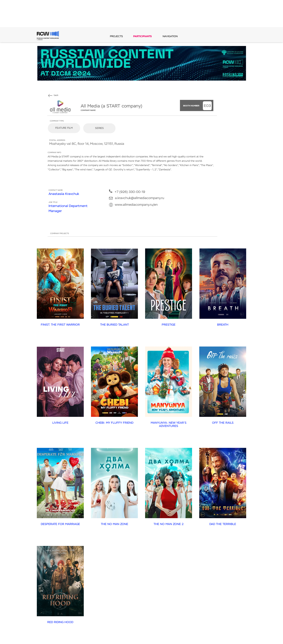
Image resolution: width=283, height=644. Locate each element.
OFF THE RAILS (223, 423)
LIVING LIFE (60, 423)
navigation (170, 36)
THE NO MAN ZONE (115, 524)
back (56, 95)
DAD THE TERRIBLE (223, 524)
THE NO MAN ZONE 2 (169, 524)
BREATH (223, 325)
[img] (50, 96)
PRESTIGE (169, 325)
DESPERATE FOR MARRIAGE (60, 524)
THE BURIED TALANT (115, 325)
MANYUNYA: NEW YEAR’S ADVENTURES (169, 425)
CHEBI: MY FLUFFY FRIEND (114, 423)
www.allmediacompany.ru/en (136, 205)
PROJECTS (116, 36)
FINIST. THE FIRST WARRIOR (60, 325)
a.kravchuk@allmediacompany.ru (140, 198)
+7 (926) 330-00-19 (130, 192)
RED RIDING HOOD (60, 622)
